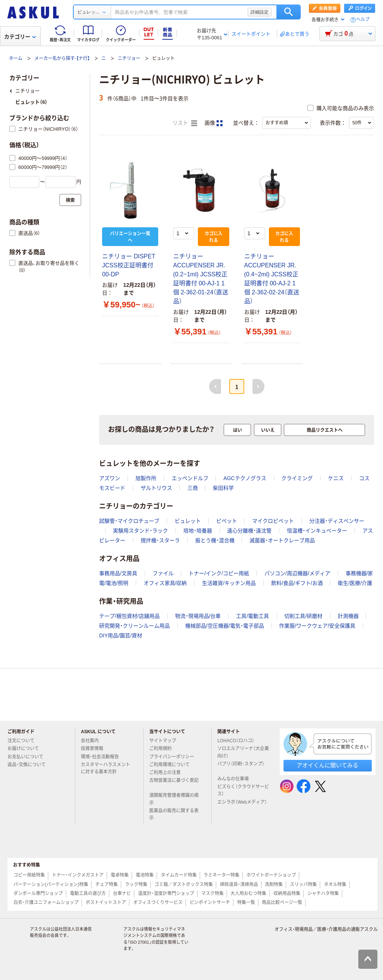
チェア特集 (107, 885)
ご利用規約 (163, 749)
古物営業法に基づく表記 (174, 783)
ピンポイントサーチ (210, 902)
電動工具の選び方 (88, 893)
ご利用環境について (172, 765)
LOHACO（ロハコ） (239, 741)
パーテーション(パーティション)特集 (51, 885)
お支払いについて (28, 757)
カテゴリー (20, 37)
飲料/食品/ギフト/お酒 (297, 583)
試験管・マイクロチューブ (129, 521)
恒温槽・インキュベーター (317, 531)
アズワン (110, 478)
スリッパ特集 (303, 885)
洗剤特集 (274, 885)
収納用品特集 (287, 893)
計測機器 (348, 616)
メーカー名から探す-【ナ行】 (62, 58)
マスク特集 (212, 893)
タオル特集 (335, 885)
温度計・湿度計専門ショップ (166, 893)
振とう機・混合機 (215, 540)
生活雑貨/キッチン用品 (229, 583)
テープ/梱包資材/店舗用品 (129, 616)
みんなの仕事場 (236, 779)
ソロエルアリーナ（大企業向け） (243, 752)
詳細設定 (260, 12)
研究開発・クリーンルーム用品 (134, 626)
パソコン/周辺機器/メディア (297, 573)
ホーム (16, 58)
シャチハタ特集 (323, 893)
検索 (289, 12)
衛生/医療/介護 (355, 583)
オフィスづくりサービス (158, 902)
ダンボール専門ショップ (38, 893)
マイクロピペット (273, 521)
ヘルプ (363, 20)
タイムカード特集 (179, 875)
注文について (24, 741)
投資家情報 (95, 749)
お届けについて (26, 749)
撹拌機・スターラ (160, 540)
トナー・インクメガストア (78, 875)
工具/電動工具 (252, 616)
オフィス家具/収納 (165, 583)
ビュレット (188, 521)
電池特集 (145, 875)
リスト (185, 123)
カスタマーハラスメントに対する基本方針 (105, 768)
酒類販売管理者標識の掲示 (174, 799)
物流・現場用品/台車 (198, 616)
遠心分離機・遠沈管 (249, 531)
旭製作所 (146, 478)
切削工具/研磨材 (303, 616)
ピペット (227, 521)
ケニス (336, 478)
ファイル (163, 573)
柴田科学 (223, 488)
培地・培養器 (198, 531)
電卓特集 (120, 875)
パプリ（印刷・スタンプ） (241, 767)
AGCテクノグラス (245, 478)
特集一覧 (246, 902)
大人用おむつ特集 (248, 893)
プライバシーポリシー (175, 757)
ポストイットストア (106, 902)
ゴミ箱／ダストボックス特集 (184, 885)
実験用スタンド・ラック (140, 531)
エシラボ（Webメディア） (242, 805)
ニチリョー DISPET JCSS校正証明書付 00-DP (129, 265)
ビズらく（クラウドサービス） (243, 790)
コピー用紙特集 (29, 875)
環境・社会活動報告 (103, 757)
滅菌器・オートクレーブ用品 (282, 540)
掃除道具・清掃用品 (239, 885)
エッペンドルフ (190, 478)
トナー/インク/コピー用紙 (219, 573)
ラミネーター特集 (221, 875)
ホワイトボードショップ (271, 875)
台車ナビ (122, 893)
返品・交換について (30, 765)
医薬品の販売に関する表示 (174, 814)
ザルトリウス (156, 488)
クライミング (297, 478)
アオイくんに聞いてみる (327, 765)
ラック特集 (136, 885)
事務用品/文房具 (118, 573)
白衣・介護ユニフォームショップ (46, 902)
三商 (193, 488)
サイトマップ (163, 741)
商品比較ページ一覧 (282, 902)
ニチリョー (129, 58)
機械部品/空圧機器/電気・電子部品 (225, 626)
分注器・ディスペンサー (337, 521)
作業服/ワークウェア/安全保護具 (317, 626)
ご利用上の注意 (168, 773)
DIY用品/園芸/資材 (121, 635)
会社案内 (93, 741)
